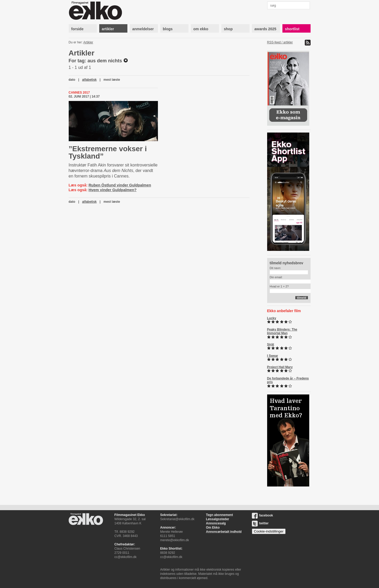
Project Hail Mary (280, 367)
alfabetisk (89, 80)
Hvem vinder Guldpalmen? (112, 190)
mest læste (112, 80)
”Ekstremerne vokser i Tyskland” (108, 152)
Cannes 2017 (79, 93)
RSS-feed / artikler (280, 42)
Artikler (88, 42)
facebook (263, 515)
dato (72, 80)
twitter (260, 523)
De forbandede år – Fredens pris (288, 380)
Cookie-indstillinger (269, 531)
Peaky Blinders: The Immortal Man (282, 331)
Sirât (271, 344)
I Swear (273, 356)
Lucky (272, 318)
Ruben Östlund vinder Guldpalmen (120, 185)
